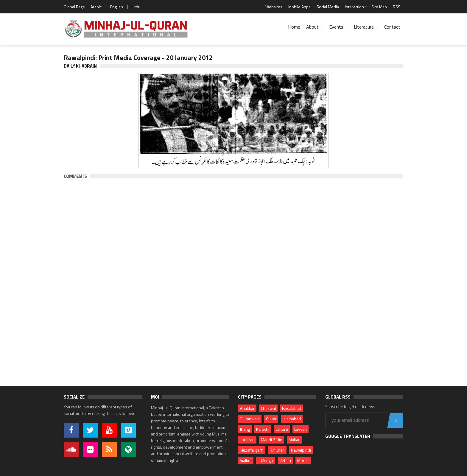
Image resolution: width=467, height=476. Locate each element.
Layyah (301, 429)
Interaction (354, 7)
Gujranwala (250, 419)
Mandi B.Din (272, 440)
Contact (392, 27)
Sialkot (246, 460)
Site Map (379, 7)
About (312, 27)
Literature (364, 27)
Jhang (245, 429)
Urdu (136, 7)
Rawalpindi (301, 450)
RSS (397, 7)
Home (294, 27)
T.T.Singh (266, 460)
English (117, 7)
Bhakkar (247, 408)
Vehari (285, 460)
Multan (295, 440)
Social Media (328, 7)
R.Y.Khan (277, 450)
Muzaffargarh (252, 450)
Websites (274, 7)
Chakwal (268, 408)
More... (303, 460)
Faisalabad (292, 408)
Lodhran (247, 440)
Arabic (96, 7)
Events (336, 27)
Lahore (282, 429)
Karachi (263, 429)
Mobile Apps (299, 7)
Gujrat (271, 419)
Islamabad (292, 419)
